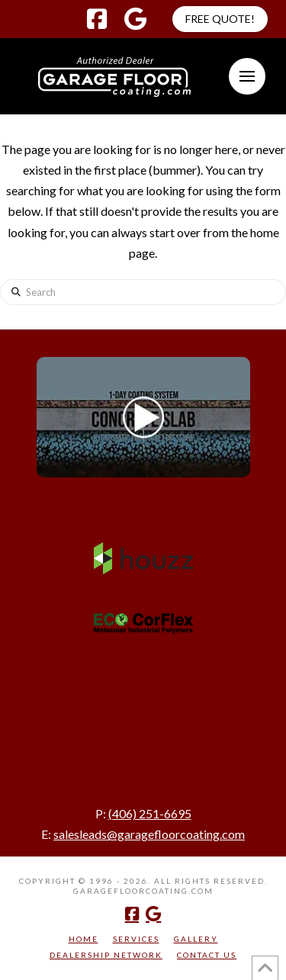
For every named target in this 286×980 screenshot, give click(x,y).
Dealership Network (106, 955)
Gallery (196, 939)
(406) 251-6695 (150, 813)
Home (84, 939)
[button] (247, 76)
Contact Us (207, 955)
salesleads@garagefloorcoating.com (149, 834)
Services (136, 939)
